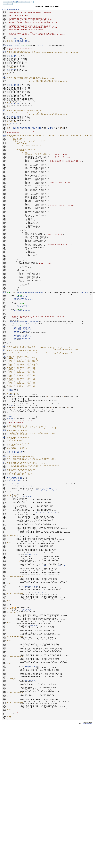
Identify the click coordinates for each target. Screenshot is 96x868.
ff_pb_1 (20, 357)
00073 (5, 131)
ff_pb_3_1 (41, 53)
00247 (5, 419)
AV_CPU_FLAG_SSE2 (31, 664)
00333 (5, 561)
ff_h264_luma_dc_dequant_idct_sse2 (23, 152)
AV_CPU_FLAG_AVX (39, 708)
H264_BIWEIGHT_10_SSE (14, 571)
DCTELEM (38, 151)
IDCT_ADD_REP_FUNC (13, 99)
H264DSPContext (30, 578)
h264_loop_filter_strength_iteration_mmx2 (25, 384)
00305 (5, 515)
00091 (5, 160)
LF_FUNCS (10, 465)
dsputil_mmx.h (19, 50)
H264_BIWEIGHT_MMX (13, 543)
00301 (5, 508)
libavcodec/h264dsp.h (22, 48)
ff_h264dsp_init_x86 (18, 578)
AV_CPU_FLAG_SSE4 (31, 798)
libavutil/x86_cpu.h (21, 46)
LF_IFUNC (10, 485)
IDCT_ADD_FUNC (12, 64)
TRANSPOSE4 (17, 397)
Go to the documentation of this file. (11, 9)
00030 (5, 59)
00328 (5, 553)
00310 (5, 523)
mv (87, 349)
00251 (5, 425)
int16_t (42, 349)
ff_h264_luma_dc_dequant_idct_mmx (22, 151)
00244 (5, 414)
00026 (5, 53)
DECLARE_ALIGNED (13, 53)
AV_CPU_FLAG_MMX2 (46, 584)
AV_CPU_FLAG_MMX (26, 594)
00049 (5, 91)
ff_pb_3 (30, 357)
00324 (5, 546)
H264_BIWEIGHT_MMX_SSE (15, 540)
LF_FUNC (10, 472)
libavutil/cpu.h (20, 45)
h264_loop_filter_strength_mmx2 (27, 349)
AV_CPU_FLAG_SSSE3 (31, 702)
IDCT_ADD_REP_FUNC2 (14, 137)
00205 (5, 349)
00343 (5, 578)
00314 (5, 530)
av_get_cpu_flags (27, 581)
